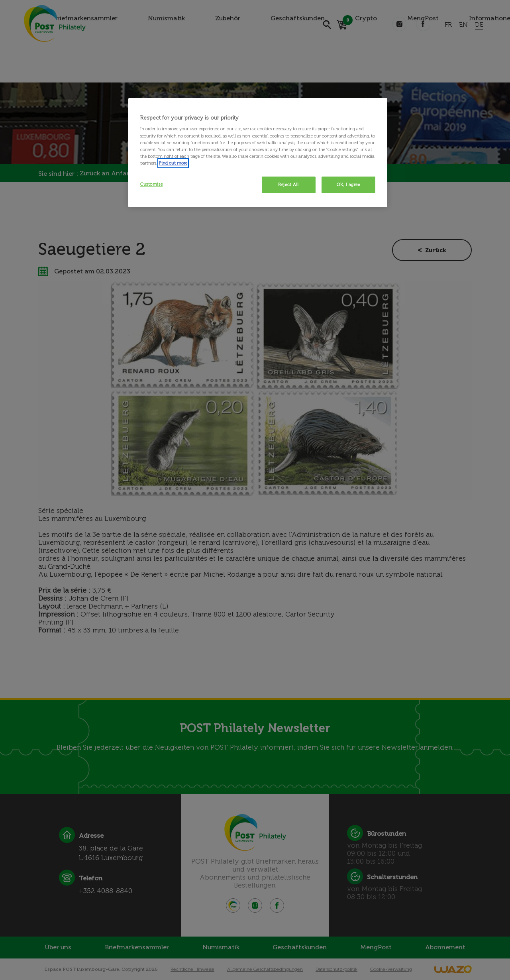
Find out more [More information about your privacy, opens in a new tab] (173, 163)
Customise (151, 184)
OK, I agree (348, 185)
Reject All (288, 185)
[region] (258, 153)
